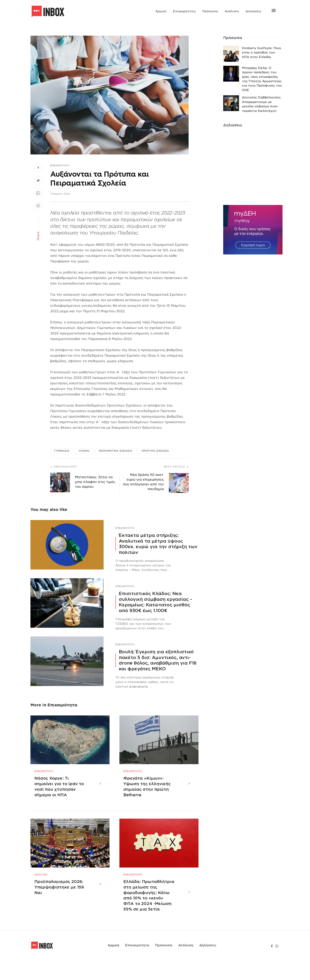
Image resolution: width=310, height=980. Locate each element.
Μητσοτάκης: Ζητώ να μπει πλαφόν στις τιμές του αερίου (95, 482)
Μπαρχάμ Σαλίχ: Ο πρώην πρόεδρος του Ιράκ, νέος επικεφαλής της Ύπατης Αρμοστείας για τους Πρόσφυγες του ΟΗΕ (262, 79)
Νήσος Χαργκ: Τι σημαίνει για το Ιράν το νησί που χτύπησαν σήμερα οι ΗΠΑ (59, 796)
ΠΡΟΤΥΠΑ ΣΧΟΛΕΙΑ (155, 451)
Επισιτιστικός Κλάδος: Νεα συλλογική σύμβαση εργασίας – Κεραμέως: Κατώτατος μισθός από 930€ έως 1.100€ (155, 602)
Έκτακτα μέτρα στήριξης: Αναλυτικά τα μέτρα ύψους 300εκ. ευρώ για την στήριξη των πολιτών (158, 544)
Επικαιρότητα (184, 11)
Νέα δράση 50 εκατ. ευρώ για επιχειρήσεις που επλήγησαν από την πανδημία (143, 482)
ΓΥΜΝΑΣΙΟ (62, 451)
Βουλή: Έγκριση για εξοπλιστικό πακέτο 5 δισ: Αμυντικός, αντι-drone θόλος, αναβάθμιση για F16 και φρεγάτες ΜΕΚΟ (158, 660)
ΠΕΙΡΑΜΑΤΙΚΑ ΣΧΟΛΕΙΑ (115, 451)
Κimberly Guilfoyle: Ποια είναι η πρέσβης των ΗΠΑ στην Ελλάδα (261, 53)
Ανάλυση (232, 11)
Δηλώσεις (253, 11)
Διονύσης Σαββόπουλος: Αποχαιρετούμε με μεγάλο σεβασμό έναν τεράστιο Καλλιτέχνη (262, 104)
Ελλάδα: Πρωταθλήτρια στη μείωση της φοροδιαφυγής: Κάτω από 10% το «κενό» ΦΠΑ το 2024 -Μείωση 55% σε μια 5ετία (149, 914)
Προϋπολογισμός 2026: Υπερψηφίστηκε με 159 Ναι (59, 906)
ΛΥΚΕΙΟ (84, 451)
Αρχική (161, 11)
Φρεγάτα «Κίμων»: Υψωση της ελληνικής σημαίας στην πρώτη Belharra (147, 796)
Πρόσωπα (210, 11)
